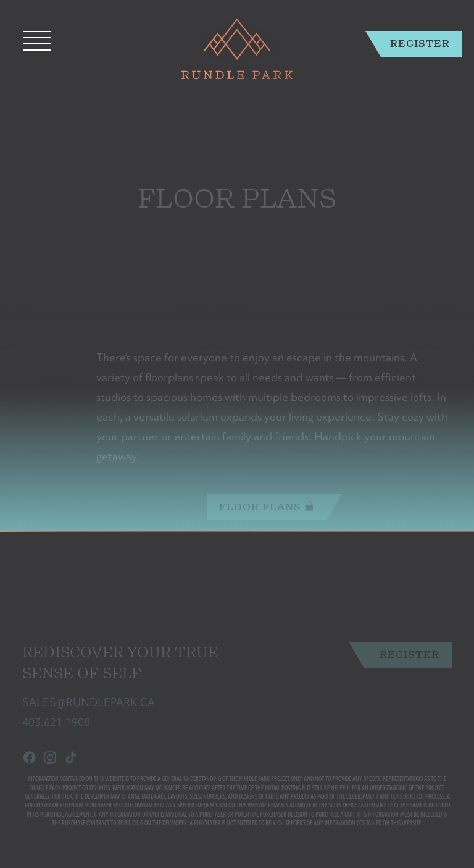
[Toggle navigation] (37, 41)
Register (420, 44)
